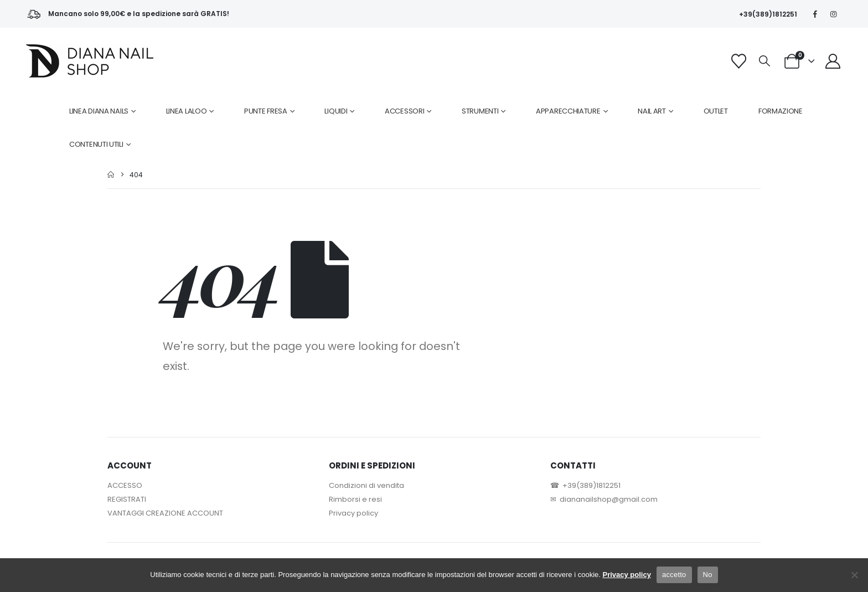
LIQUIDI (336, 111)
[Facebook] (815, 14)
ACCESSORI (404, 111)
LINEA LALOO (187, 111)
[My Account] (833, 61)
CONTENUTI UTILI (96, 144)
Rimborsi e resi (355, 499)
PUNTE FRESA (266, 111)
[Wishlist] (738, 61)
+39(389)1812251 (768, 14)
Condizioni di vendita (366, 485)
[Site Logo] (90, 61)
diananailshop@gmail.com (609, 499)
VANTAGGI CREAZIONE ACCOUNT (165, 513)
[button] (764, 61)
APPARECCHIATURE (568, 111)
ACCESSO (125, 485)
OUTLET (716, 111)
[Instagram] (834, 14)
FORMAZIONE (781, 111)
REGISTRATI (127, 499)
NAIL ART (652, 111)
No (708, 575)
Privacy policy (353, 513)
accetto (674, 575)
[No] (854, 575)
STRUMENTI (480, 111)
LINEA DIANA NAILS (99, 111)
